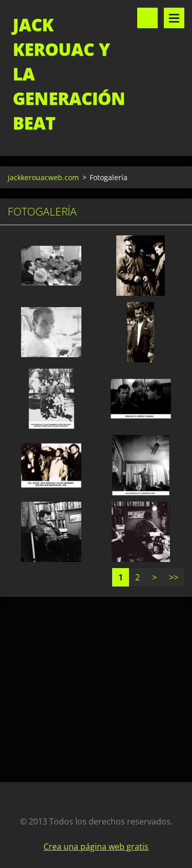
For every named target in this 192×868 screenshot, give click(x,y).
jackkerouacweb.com (43, 177)
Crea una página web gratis (96, 847)
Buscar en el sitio (147, 18)
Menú (174, 18)
